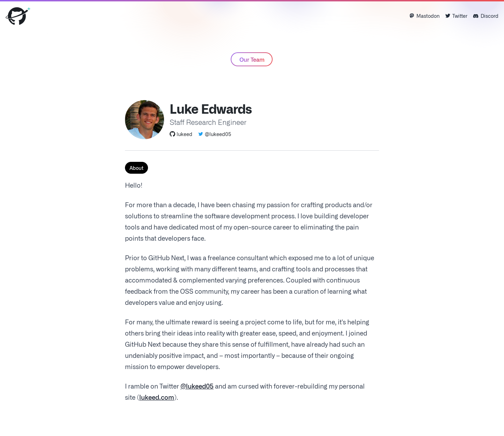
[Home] (18, 16)
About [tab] (136, 168)
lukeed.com (157, 397)
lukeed (181, 134)
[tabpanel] (252, 291)
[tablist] (252, 168)
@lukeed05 (214, 134)
